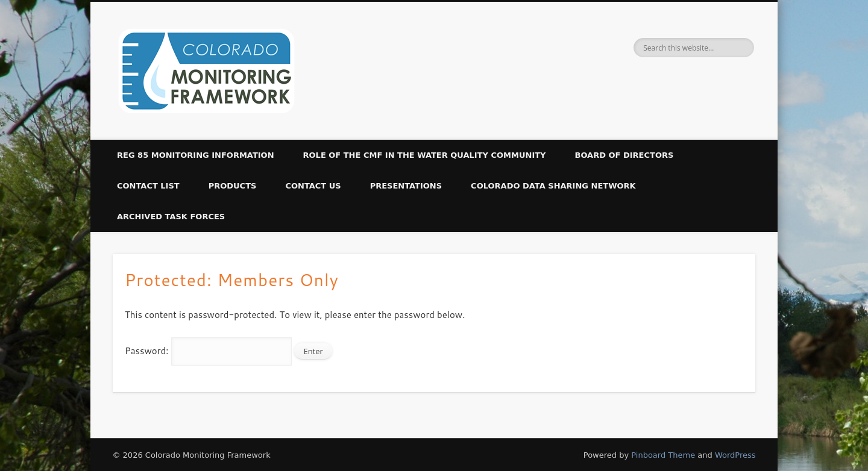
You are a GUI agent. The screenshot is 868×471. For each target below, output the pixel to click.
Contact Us (313, 186)
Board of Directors (624, 155)
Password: (208, 351)
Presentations (406, 186)
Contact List (148, 186)
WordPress (735, 455)
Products (233, 186)
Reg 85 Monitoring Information (196, 155)
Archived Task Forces (171, 217)
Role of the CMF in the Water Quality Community (425, 155)
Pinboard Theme (663, 455)
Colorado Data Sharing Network (553, 186)
